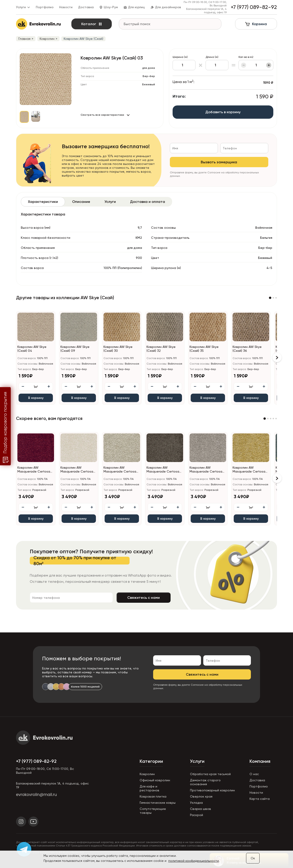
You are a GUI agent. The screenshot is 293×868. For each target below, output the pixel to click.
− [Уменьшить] (244, 65)
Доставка (86, 7)
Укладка (196, 803)
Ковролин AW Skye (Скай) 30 (118, 349)
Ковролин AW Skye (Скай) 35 (204, 349)
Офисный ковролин (155, 780)
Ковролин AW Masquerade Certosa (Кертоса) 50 (249, 470)
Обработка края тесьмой (210, 774)
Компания (260, 761)
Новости (66, 7)
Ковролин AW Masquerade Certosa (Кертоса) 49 (206, 470)
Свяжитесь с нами (144, 598)
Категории (151, 761)
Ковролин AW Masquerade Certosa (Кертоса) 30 (77, 470)
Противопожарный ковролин (212, 790)
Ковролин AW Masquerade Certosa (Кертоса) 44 (163, 470)
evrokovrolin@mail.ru (36, 795)
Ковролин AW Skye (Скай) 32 (161, 349)
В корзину (36, 398)
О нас (254, 774)
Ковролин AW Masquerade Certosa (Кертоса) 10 (34, 470)
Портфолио (45, 7)
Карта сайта (260, 799)
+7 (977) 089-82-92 (36, 761)
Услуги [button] (23, 7)
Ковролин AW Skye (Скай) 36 (247, 349)
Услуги (197, 761)
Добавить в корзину (223, 112)
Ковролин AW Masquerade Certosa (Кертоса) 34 (120, 470)
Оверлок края (201, 796)
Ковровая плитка (153, 796)
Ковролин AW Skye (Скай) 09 (75, 349)
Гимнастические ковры (158, 803)
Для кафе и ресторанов (149, 788)
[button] (270, 298)
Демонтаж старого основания (205, 782)
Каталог (92, 24)
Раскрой (197, 815)
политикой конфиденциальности (194, 861)
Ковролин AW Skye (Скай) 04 (32, 349)
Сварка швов (201, 809)
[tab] (43, 202)
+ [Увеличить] (269, 65)
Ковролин (147, 774)
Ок (253, 858)
